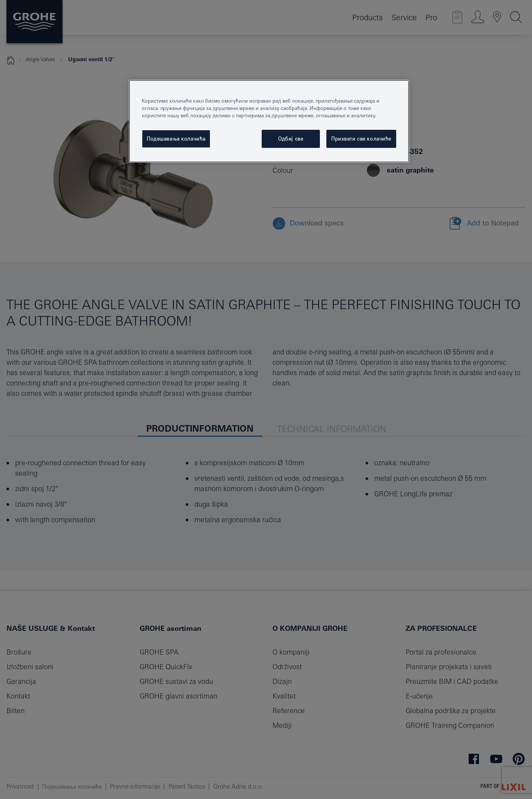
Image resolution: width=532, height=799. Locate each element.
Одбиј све (291, 139)
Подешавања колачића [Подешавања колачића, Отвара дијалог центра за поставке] (176, 139)
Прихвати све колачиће (361, 139)
